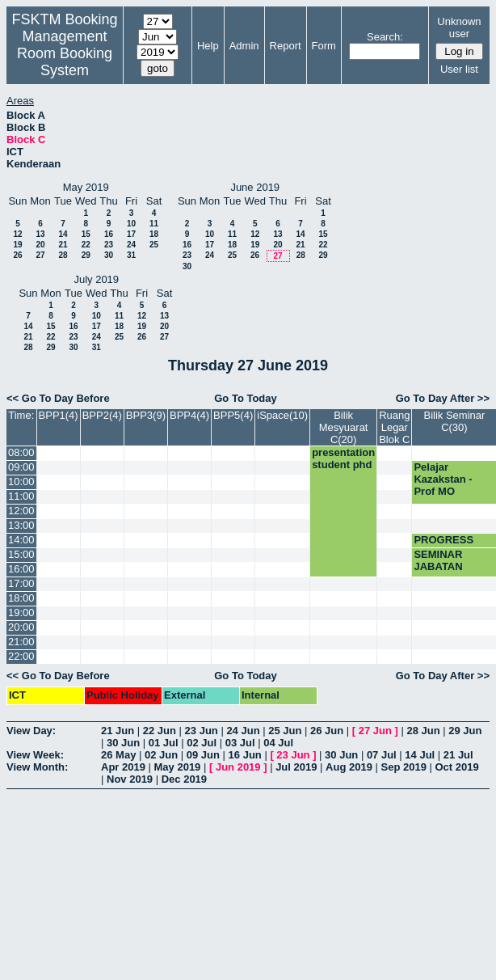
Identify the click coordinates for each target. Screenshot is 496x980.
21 (63, 245)
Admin (244, 46)
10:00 (21, 482)
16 (109, 234)
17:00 (21, 583)
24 (131, 245)
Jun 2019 (238, 767)
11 (154, 224)
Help (208, 46)
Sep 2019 (404, 767)
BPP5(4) (233, 415)
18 (154, 234)
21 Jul (458, 755)
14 (63, 234)
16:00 (21, 569)
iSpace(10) (282, 415)
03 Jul (240, 743)
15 (86, 234)
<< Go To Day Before (58, 398)
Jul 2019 (296, 767)
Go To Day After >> (443, 398)
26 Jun (327, 731)
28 (63, 255)
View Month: (37, 767)
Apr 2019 (123, 767)
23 (109, 245)
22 (86, 245)
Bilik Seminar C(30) (454, 421)
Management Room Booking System (65, 53)
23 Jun (202, 731)
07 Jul (382, 755)
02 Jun (161, 755)
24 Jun (243, 731)
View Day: (31, 731)
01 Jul (164, 743)
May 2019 (178, 767)
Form (324, 46)
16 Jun (245, 755)
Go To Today (246, 398)
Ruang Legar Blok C (394, 427)
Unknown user (459, 27)
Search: (385, 37)
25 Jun (285, 731)
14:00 (21, 540)
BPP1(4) (59, 415)
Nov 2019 (130, 779)
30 (109, 255)
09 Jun (203, 755)
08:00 (21, 452)
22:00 (21, 656)
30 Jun (123, 743)
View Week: (35, 755)
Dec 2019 (184, 779)
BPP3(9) (146, 415)
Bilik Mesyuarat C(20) (344, 427)
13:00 (21, 525)
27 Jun (375, 731)
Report (286, 46)
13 (40, 234)
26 (17, 255)
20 (40, 245)
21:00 (21, 642)
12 (17, 234)
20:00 (21, 627)
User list (459, 69)
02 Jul (202, 743)
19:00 (21, 612)
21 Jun (118, 731)
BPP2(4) (102, 415)
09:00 (21, 467)
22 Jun (160, 731)
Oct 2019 (456, 767)
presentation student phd (343, 458)
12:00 (21, 511)
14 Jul (420, 755)
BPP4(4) (189, 415)
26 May (118, 755)
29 (86, 255)
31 (131, 255)
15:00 (21, 554)
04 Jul (278, 743)
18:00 (21, 598)
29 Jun (465, 731)
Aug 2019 (349, 767)
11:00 (21, 496)
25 (154, 245)
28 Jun (423, 731)
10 (131, 224)
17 (131, 234)
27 (40, 255)
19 (17, 245)
